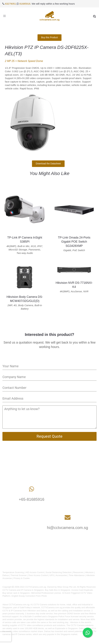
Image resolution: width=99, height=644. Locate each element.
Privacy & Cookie (22, 578)
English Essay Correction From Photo (29, 596)
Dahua (6, 575)
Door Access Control (38, 575)
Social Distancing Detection (59, 572)
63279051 (11, 4)
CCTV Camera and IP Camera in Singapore (23, 590)
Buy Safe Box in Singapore (57, 590)
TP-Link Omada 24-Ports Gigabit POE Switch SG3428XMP (74, 242)
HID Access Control (35, 572)
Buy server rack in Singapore (16, 593)
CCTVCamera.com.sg (19, 605)
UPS (52, 575)
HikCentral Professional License (46, 593)
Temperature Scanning (13, 572)
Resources (78, 572)
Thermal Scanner (19, 575)
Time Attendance (77, 575)
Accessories (61, 575)
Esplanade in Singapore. (67, 628)
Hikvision (89, 572)
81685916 (25, 4)
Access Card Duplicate (82, 590)
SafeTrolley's (26, 607)
